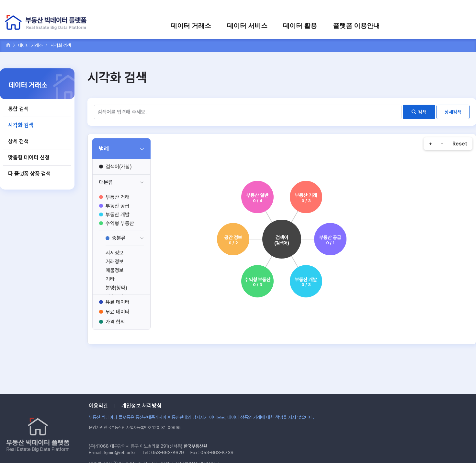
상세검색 (453, 112)
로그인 (363, 9)
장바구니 (410, 9)
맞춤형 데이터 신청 (29, 157)
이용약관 (98, 406)
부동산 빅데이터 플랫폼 (47, 23)
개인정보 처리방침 (142, 406)
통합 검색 (18, 109)
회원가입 (386, 9)
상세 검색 (18, 141)
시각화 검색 (21, 125)
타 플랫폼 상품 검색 (29, 174)
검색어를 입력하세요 (447, 9)
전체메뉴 (464, 25)
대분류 (106, 182)
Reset (460, 144)
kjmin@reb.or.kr (120, 453)
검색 (422, 112)
